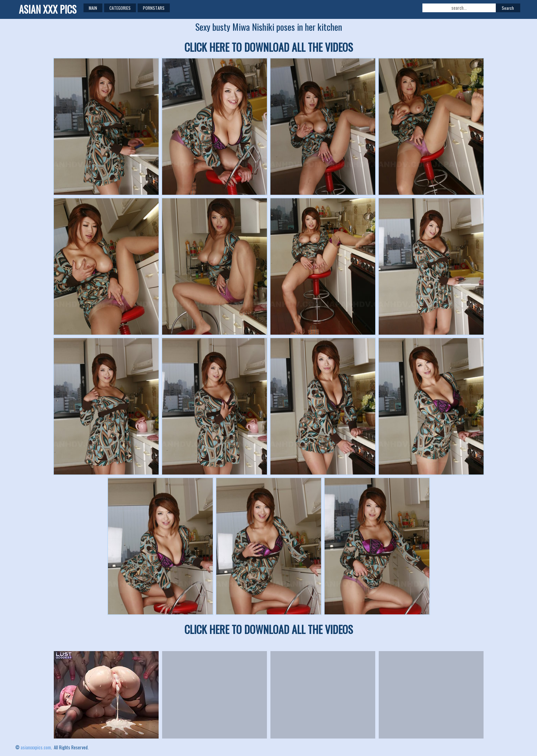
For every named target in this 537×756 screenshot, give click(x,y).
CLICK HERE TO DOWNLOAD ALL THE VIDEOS (269, 47)
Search (508, 8)
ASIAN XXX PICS (48, 9)
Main (93, 8)
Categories (120, 8)
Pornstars (154, 8)
